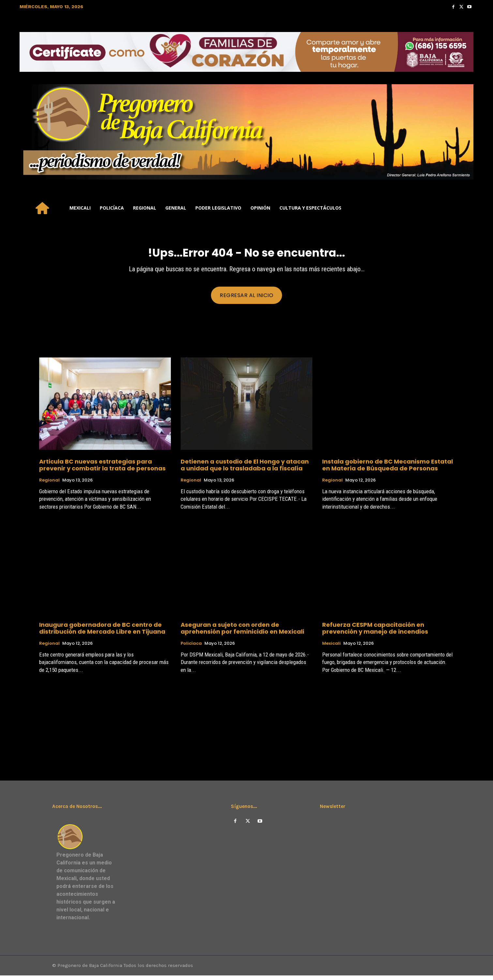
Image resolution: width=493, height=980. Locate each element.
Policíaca (191, 647)
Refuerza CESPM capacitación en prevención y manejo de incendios (375, 632)
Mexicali (331, 647)
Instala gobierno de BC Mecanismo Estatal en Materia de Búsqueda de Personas (388, 469)
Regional (49, 484)
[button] (466, 208)
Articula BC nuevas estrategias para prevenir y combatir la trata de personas (102, 469)
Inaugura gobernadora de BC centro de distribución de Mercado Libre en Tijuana (102, 632)
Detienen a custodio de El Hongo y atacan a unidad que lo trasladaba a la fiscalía (245, 469)
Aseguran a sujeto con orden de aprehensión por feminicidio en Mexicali (242, 632)
